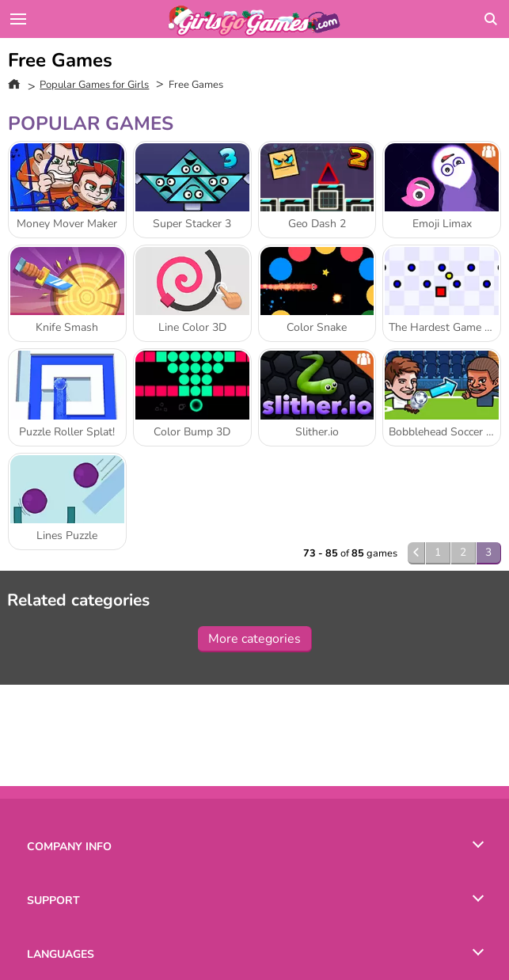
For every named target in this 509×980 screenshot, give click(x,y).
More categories (255, 639)
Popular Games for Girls (94, 85)
